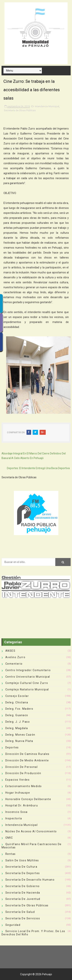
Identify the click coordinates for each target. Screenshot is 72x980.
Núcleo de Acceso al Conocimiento (31, 831)
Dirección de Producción (23, 773)
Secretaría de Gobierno (23, 886)
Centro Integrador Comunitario (28, 670)
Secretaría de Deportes (23, 873)
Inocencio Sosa (17, 812)
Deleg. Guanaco (17, 715)
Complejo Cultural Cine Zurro (27, 683)
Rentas (11, 854)
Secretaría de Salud (20, 912)
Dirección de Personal (22, 767)
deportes (12, 747)
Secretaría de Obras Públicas (20, 110)
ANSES (10, 651)
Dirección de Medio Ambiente (27, 760)
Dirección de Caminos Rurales (27, 754)
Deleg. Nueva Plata (19, 741)
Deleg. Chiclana (17, 702)
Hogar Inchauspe (18, 793)
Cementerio (14, 664)
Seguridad (13, 925)
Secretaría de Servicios (23, 918)
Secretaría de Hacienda (23, 893)
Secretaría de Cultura (21, 867)
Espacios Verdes (18, 780)
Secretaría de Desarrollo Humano (30, 880)
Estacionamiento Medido (24, 786)
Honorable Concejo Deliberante (28, 799)
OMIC (9, 838)
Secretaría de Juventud (23, 899)
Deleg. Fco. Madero (19, 709)
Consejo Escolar (17, 696)
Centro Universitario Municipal (28, 677)
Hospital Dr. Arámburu (22, 805)
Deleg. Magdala (17, 728)
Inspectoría (14, 818)
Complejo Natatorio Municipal (27, 689)
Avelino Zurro (15, 657)
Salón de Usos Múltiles (22, 860)
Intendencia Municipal (47, 106)
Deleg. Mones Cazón (20, 735)
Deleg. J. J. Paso (18, 722)
